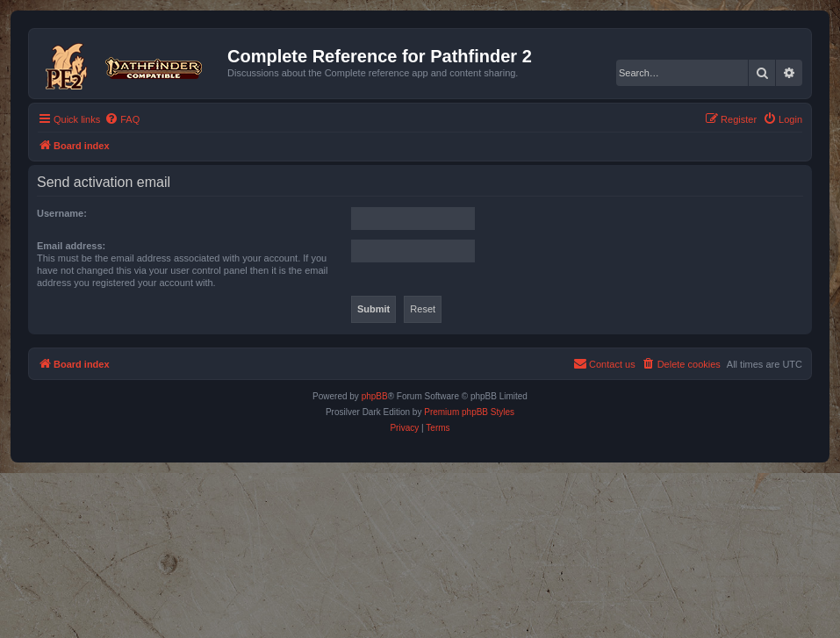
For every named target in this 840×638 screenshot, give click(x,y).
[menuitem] (122, 119)
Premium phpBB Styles (469, 412)
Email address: (71, 246)
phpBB (375, 396)
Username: (62, 213)
